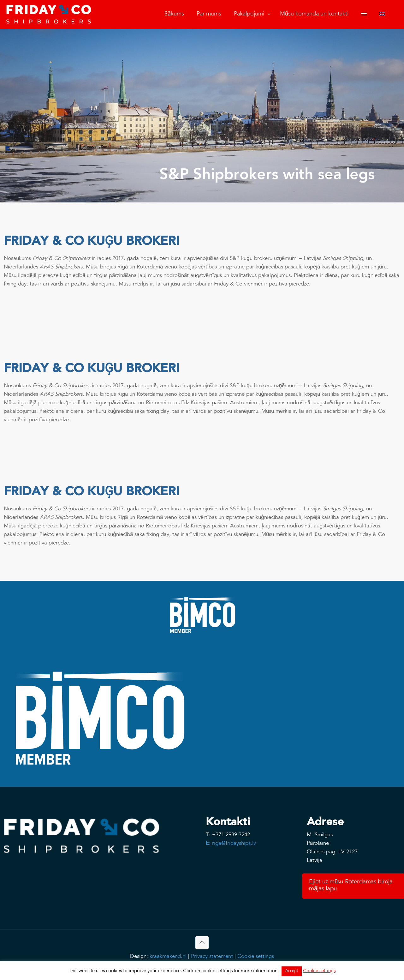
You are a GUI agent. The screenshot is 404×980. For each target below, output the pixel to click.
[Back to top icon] (202, 943)
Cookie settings (256, 957)
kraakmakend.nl (168, 957)
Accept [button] (292, 971)
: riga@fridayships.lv (231, 844)
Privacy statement (212, 957)
